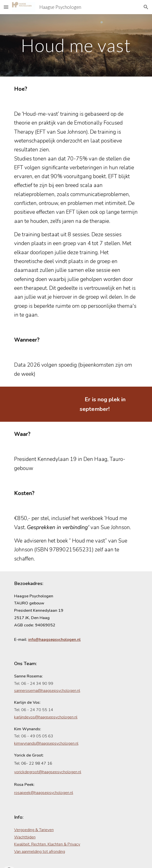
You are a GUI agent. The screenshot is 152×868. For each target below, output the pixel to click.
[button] (6, 7)
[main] (76, 45)
